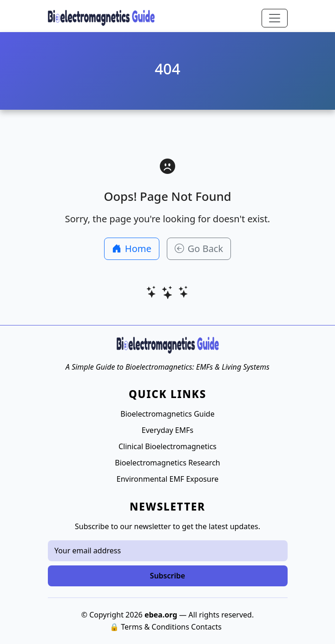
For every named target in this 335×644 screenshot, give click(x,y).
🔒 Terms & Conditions (149, 627)
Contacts (206, 627)
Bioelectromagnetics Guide (167, 414)
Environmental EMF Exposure (167, 479)
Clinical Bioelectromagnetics (167, 446)
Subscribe (168, 576)
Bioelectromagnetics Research (167, 463)
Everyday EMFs (167, 430)
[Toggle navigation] (275, 18)
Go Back (199, 249)
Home (132, 249)
